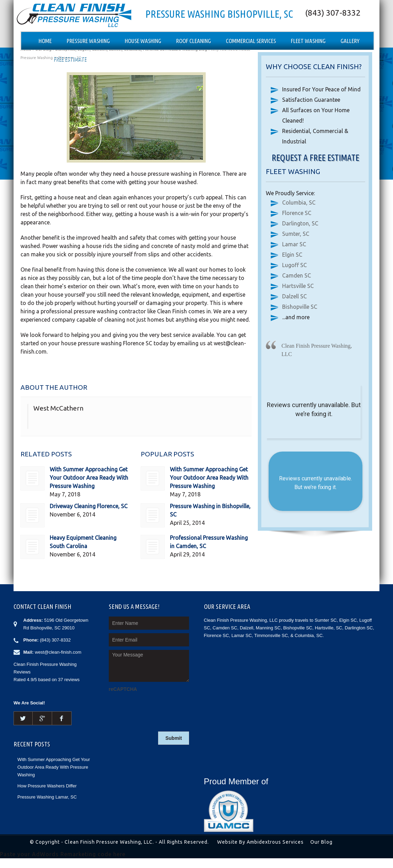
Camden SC (297, 275)
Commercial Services (251, 41)
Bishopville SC (300, 307)
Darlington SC (359, 628)
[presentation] (162, 708)
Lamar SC (294, 244)
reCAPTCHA (123, 689)
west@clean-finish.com (58, 652)
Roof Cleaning (194, 41)
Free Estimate (70, 59)
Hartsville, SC (329, 628)
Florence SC (297, 213)
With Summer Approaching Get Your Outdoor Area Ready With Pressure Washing (89, 478)
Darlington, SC (300, 223)
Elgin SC (292, 255)
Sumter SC (326, 620)
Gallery (350, 41)
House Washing (143, 41)
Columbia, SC (299, 202)
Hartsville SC (298, 286)
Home (45, 41)
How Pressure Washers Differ (47, 786)
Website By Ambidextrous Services (260, 842)
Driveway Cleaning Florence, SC (89, 506)
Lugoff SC (294, 265)
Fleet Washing (308, 41)
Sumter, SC (296, 234)
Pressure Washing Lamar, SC (47, 797)
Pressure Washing (88, 41)
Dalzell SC (294, 296)
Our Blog (321, 842)
